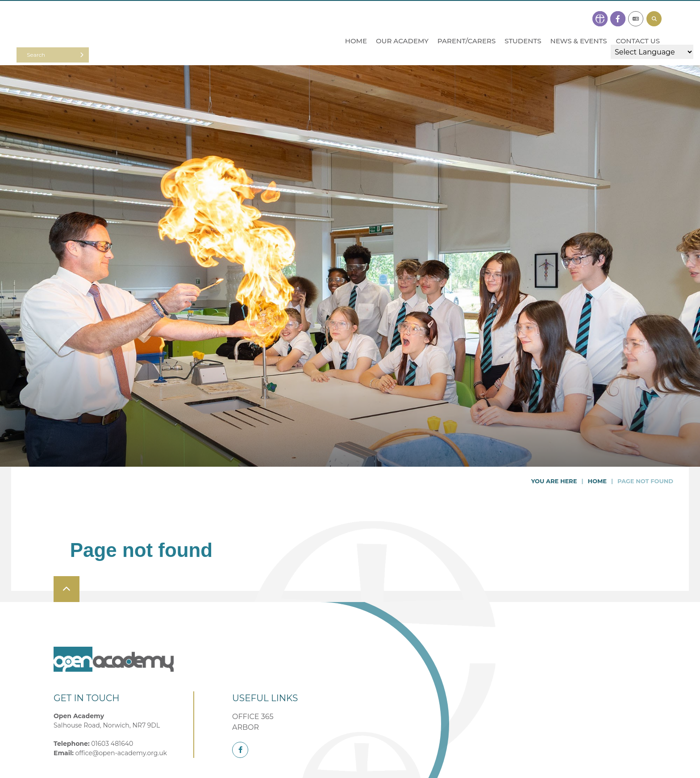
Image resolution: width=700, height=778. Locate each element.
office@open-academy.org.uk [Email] (121, 753)
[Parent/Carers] (467, 23)
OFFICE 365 (253, 717)
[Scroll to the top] (67, 589)
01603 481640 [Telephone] (112, 744)
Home (597, 481)
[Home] (98, 34)
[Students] (523, 23)
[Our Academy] (402, 23)
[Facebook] (240, 750)
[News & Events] (578, 23)
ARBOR (246, 727)
